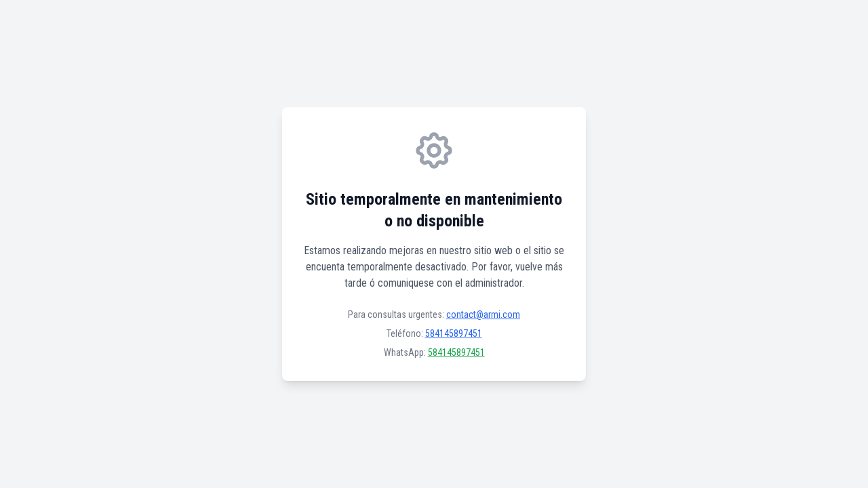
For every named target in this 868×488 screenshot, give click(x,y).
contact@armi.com (483, 314)
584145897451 (454, 333)
